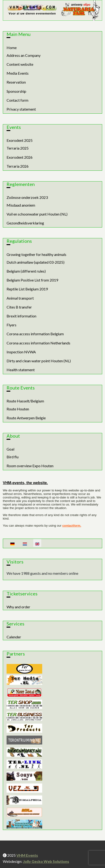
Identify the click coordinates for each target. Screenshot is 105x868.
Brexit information (21, 316)
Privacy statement (21, 109)
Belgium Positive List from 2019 (32, 280)
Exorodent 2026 (20, 157)
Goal (10, 449)
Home (12, 48)
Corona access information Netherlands (38, 343)
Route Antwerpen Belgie (26, 418)
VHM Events (27, 855)
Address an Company (24, 55)
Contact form (17, 100)
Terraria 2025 (18, 148)
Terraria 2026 (18, 166)
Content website (20, 64)
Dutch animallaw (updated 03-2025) (36, 262)
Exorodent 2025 (20, 140)
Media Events (18, 73)
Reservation (16, 82)
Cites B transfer (19, 307)
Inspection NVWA (21, 352)
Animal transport (20, 298)
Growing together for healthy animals (36, 254)
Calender (14, 637)
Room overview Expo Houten (30, 466)
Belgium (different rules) (26, 271)
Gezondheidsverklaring (25, 223)
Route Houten (18, 409)
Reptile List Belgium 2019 (27, 289)
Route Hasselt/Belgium (25, 401)
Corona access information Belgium (35, 334)
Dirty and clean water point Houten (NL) (39, 361)
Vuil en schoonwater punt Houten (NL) (37, 214)
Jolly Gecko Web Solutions (46, 861)
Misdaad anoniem (21, 205)
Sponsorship (16, 91)
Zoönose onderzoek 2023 (27, 197)
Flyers (11, 325)
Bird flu (13, 457)
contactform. (72, 526)
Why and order (18, 607)
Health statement (21, 370)
